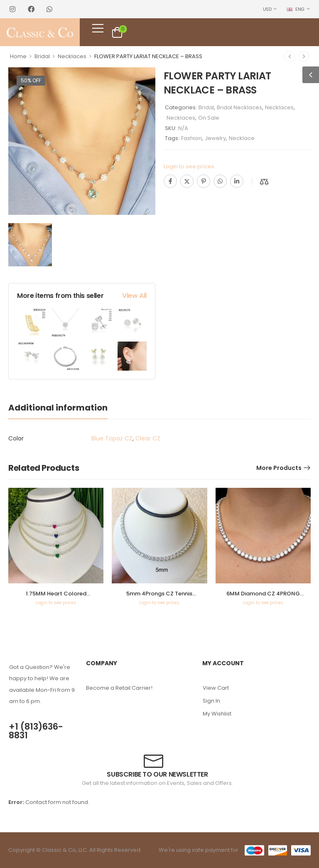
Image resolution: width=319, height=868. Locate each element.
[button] (311, 75)
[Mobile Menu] (98, 28)
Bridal (42, 56)
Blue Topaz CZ (112, 438)
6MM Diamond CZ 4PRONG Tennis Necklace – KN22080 (263, 597)
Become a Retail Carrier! (119, 688)
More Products (279, 468)
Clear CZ (148, 438)
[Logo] (40, 32)
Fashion (191, 138)
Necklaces (72, 56)
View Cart (216, 688)
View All (134, 296)
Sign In (211, 701)
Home (18, 56)
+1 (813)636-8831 (36, 731)
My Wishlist (217, 714)
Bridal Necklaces (239, 107)
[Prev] (290, 57)
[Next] (304, 57)
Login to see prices (189, 166)
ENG (296, 9)
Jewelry (215, 138)
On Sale (209, 118)
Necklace (242, 138)
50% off (31, 80)
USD (267, 9)
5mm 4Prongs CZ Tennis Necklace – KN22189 (159, 597)
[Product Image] (82, 141)
